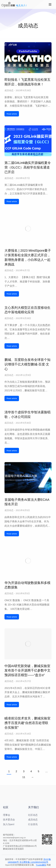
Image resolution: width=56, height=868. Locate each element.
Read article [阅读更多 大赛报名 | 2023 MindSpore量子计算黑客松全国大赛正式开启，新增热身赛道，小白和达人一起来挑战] (12, 294)
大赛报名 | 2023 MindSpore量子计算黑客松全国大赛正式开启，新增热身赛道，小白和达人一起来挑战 (28, 257)
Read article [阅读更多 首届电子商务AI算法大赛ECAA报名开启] (12, 534)
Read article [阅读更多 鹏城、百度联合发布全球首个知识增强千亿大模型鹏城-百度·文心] (12, 398)
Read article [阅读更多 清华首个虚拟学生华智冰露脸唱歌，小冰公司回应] (12, 451)
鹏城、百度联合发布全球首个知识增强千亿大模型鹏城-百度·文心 (27, 364)
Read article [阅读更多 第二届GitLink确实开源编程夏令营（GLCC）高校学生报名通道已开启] (12, 201)
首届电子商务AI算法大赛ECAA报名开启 (27, 502)
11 (24, 777)
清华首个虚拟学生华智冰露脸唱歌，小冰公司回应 (27, 415)
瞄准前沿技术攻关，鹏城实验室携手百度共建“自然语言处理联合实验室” (27, 723)
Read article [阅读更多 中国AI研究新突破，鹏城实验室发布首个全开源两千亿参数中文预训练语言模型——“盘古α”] (12, 705)
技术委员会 (9, 820)
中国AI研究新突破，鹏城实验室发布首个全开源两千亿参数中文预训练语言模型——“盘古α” (27, 671)
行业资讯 (33, 824)
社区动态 (33, 815)
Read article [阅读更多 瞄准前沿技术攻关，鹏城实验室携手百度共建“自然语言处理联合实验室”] (12, 757)
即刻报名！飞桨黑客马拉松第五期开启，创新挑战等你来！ (27, 82)
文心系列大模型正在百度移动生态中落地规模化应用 (27, 310)
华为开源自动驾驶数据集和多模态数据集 (27, 585)
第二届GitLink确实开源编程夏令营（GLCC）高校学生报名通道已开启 (28, 167)
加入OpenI (9, 824)
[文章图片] (28, 58)
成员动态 (9, 90)
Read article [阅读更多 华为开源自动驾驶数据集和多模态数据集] (12, 617)
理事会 (7, 815)
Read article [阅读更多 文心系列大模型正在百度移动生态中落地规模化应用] (12, 346)
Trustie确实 (41, 865)
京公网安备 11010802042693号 (34, 862)
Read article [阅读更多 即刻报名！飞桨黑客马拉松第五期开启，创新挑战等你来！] (12, 114)
